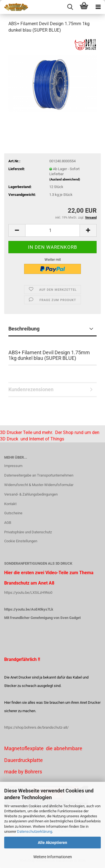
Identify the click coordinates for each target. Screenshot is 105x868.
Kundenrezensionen (31, 389)
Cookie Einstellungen (21, 541)
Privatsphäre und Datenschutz (28, 532)
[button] (17, 230)
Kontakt (10, 504)
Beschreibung (24, 329)
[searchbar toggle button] (70, 7)
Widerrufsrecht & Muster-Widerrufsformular (39, 485)
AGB (8, 523)
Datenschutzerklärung (35, 831)
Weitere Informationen (53, 857)
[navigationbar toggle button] (98, 7)
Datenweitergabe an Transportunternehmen (39, 475)
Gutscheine (13, 513)
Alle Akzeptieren (53, 843)
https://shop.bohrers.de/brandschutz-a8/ (36, 727)
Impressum (13, 466)
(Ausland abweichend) (65, 180)
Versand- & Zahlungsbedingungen (31, 494)
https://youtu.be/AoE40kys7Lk (29, 609)
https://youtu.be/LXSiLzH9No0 (28, 593)
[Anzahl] (53, 230)
